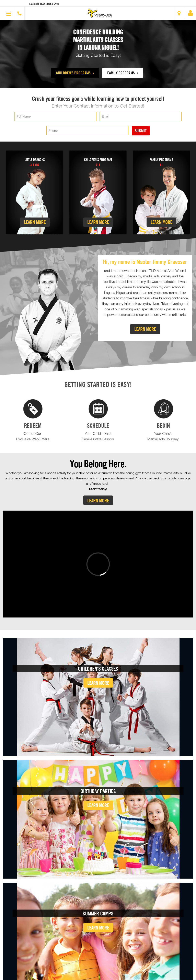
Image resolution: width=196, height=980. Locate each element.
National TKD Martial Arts (44, 4)
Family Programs (123, 73)
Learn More (35, 222)
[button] (100, 13)
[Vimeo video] (98, 564)
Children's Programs (75, 73)
